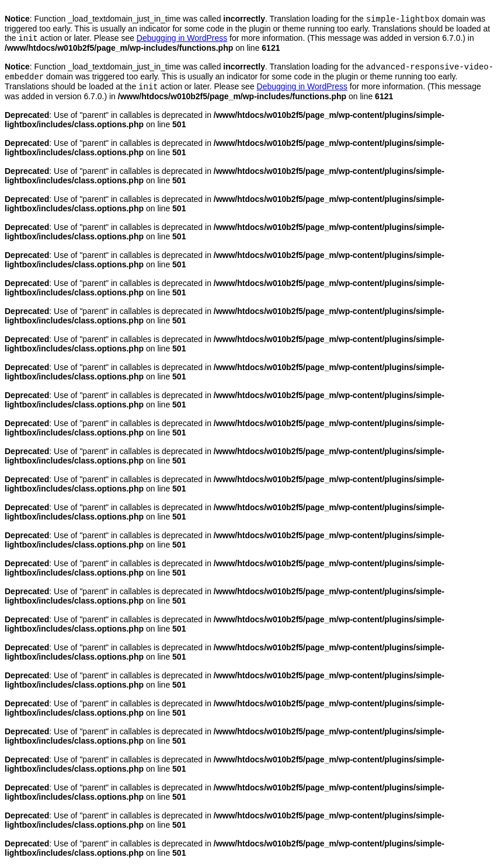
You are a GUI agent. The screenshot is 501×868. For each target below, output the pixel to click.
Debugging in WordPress (182, 40)
